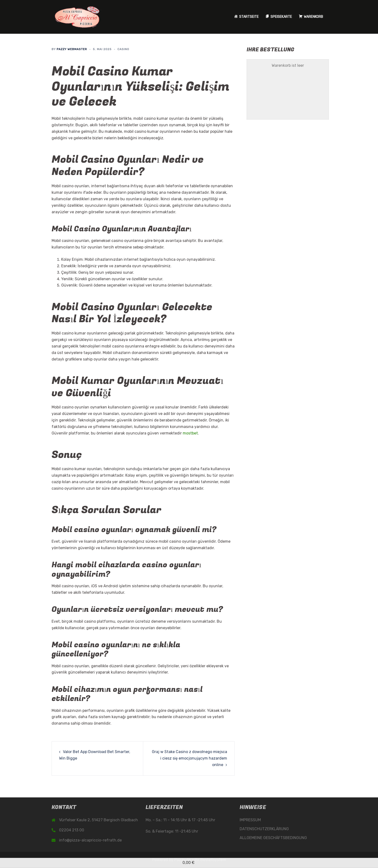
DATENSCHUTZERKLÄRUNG (264, 829)
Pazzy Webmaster (72, 49)
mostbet (190, 433)
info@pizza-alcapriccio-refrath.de (90, 840)
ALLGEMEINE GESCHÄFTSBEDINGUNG (273, 838)
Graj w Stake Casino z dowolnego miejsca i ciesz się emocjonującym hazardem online (189, 758)
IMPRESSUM (250, 820)
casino (123, 49)
